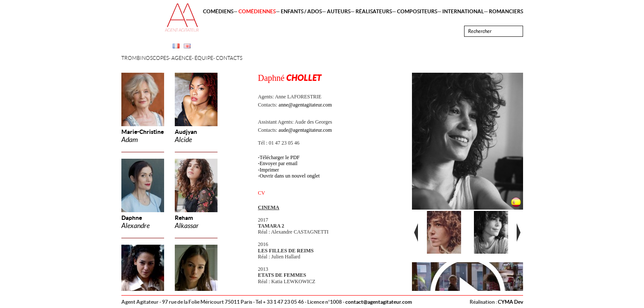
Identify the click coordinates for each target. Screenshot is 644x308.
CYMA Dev (510, 302)
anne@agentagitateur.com (305, 105)
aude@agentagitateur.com (305, 130)
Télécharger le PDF (280, 157)
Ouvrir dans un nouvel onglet (290, 176)
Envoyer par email (279, 163)
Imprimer (269, 170)
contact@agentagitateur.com (379, 302)
